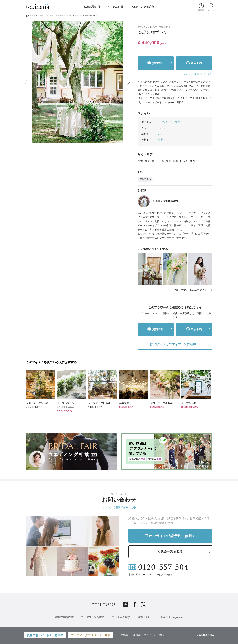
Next (129, 82)
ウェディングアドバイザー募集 (91, 635)
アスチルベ (145, 179)
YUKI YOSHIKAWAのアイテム (192, 290)
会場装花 (78, 16)
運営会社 (125, 635)
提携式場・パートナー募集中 (45, 635)
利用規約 (137, 635)
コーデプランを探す (93, 617)
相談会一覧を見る (170, 551)
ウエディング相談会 (142, 7)
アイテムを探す (116, 7)
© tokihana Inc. (205, 635)
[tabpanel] (77, 82)
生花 (161, 140)
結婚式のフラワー (65, 16)
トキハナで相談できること (118, 507)
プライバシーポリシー (155, 635)
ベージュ (163, 128)
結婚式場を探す (93, 7)
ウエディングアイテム (46, 16)
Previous (26, 82)
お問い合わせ (145, 617)
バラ (161, 134)
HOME (32, 16)
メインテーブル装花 (169, 122)
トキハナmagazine (172, 617)
